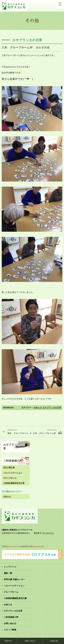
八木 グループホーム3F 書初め (48, 431)
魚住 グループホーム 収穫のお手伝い (19, 431)
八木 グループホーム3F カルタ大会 (26, 47)
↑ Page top (53, 641)
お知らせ (38, 408)
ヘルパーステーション (13, 473)
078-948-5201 (48, 533)
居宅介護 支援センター (15, 579)
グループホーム (10, 478)
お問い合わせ (10, 623)
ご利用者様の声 (13, 461)
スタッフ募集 (10, 630)
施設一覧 (8, 573)
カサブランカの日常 (52, 408)
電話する (8, 641)
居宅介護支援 (9, 467)
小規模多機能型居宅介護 (14, 483)
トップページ (10, 567)
